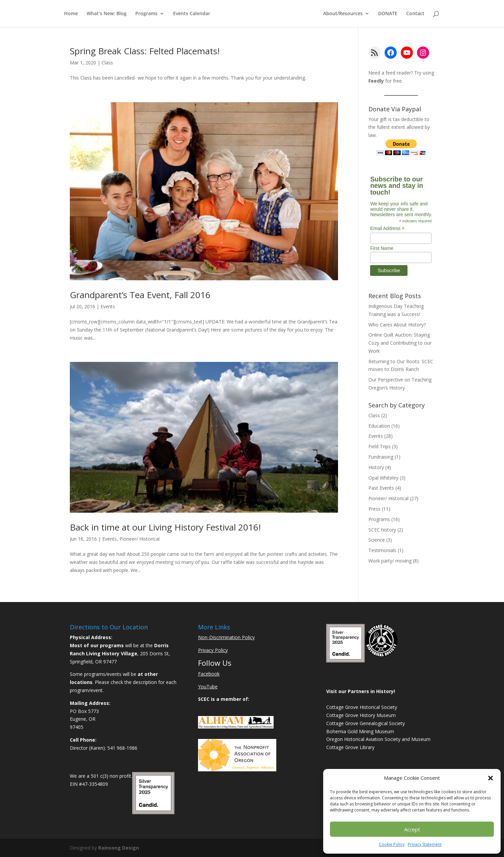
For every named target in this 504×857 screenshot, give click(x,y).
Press (374, 509)
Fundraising (381, 457)
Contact (415, 14)
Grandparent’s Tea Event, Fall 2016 (140, 295)
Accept (412, 829)
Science (377, 540)
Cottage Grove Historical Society (362, 707)
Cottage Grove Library (350, 747)
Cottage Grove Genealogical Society (366, 723)
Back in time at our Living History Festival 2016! (165, 527)
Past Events (381, 488)
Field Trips (380, 446)
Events (108, 306)
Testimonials (382, 550)
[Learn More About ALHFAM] (236, 727)
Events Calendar (192, 14)
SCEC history (382, 530)
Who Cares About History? (397, 325)
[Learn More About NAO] (237, 769)
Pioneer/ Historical (139, 539)
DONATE (388, 14)
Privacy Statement (425, 844)
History (376, 467)
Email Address (387, 228)
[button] (491, 778)
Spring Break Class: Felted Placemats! (145, 51)
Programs (146, 14)
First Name (382, 248)
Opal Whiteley (383, 478)
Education (379, 426)
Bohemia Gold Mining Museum (360, 731)
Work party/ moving (390, 561)
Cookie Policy (392, 844)
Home (71, 14)
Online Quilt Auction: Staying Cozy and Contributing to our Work (400, 343)
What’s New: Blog (107, 14)
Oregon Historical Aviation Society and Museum (378, 739)
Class (107, 63)
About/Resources (343, 14)
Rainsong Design (119, 848)
